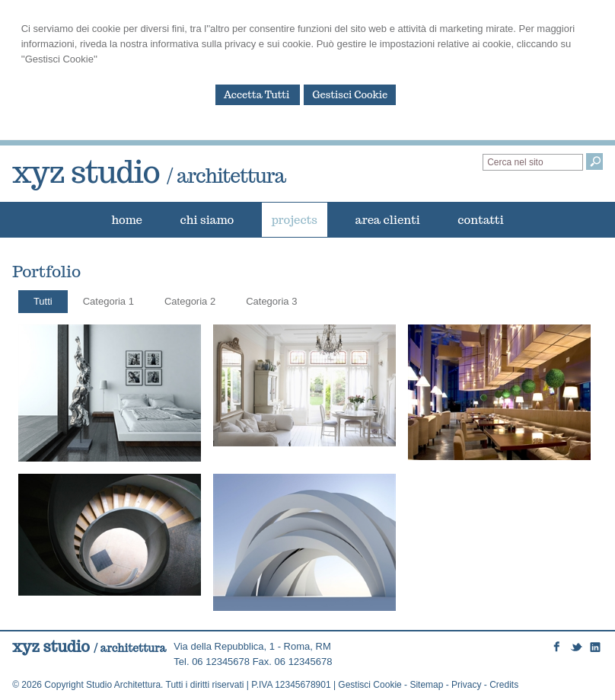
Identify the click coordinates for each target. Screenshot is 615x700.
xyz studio (149, 171)
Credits (504, 685)
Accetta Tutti (258, 95)
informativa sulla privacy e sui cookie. (232, 44)
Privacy (466, 685)
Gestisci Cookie (350, 95)
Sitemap (426, 685)
